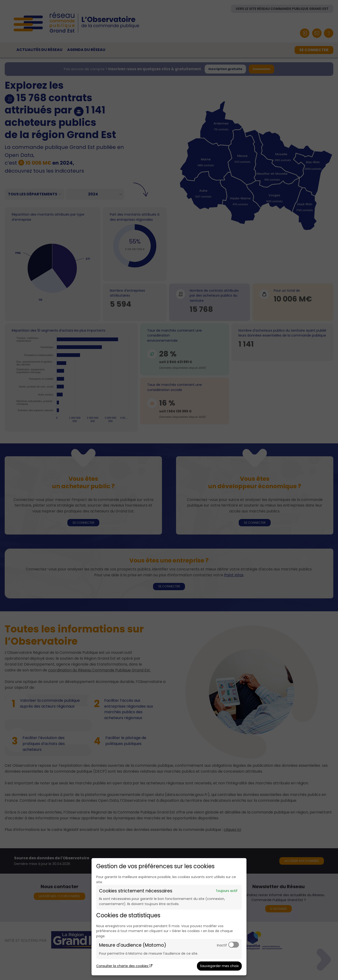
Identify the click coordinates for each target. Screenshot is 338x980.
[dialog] (169, 917)
